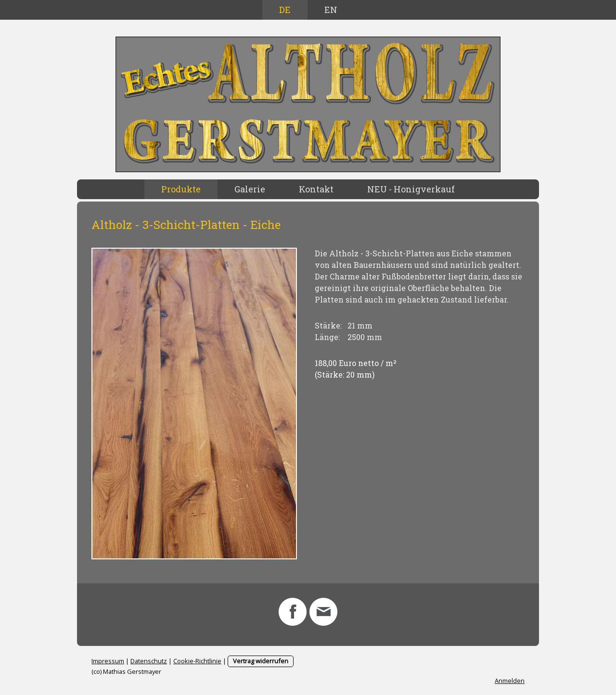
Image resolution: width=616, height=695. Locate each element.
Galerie (250, 189)
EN (331, 10)
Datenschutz (149, 661)
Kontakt (316, 189)
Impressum (108, 661)
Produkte (181, 189)
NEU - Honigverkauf (411, 189)
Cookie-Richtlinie (197, 661)
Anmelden (510, 681)
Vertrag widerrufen (261, 661)
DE (285, 10)
